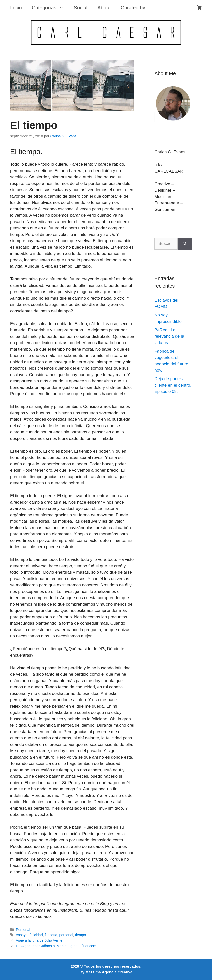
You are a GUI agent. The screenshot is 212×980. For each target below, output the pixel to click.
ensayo (22, 935)
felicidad (36, 935)
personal (66, 935)
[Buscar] (185, 244)
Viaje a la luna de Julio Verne (39, 940)
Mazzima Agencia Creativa (109, 972)
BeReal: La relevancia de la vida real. (169, 336)
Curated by (133, 8)
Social (81, 8)
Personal (23, 930)
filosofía (51, 935)
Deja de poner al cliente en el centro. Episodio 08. (173, 385)
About (104, 8)
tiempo (81, 935)
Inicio (16, 8)
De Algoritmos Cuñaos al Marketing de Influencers (56, 946)
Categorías (50, 8)
